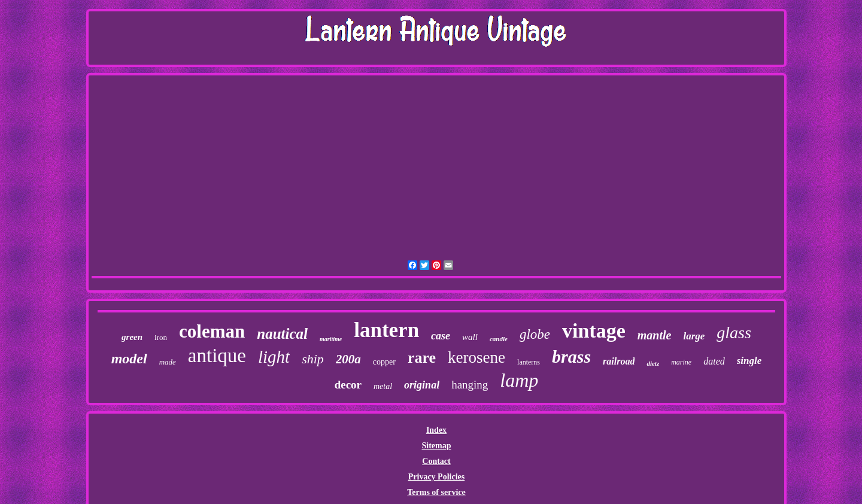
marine (681, 362)
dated (714, 361)
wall (470, 337)
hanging (470, 385)
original (422, 385)
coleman (212, 331)
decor (348, 385)
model (129, 359)
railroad (619, 361)
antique (217, 356)
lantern (386, 330)
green (132, 337)
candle (499, 339)
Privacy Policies (436, 477)
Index (436, 430)
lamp (519, 380)
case (441, 336)
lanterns (529, 362)
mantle (655, 335)
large (694, 336)
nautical (282, 334)
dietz (653, 363)
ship (313, 359)
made (168, 362)
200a (348, 359)
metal (383, 386)
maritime (331, 339)
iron (161, 337)
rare (422, 358)
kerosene (476, 357)
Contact (436, 461)
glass (734, 333)
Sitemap (436, 446)
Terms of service (436, 492)
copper (384, 362)
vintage (594, 331)
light (274, 357)
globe (535, 334)
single (749, 361)
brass (571, 356)
